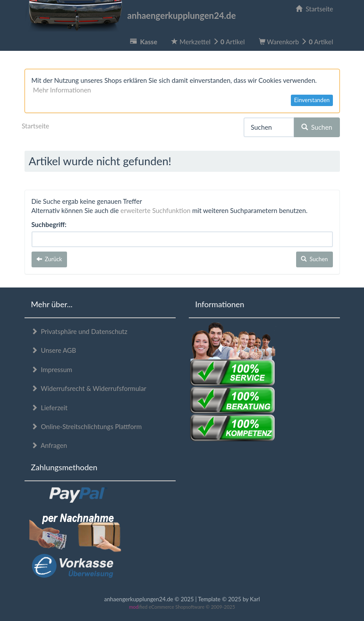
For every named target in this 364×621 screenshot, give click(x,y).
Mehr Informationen (62, 90)
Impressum (52, 369)
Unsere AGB (54, 350)
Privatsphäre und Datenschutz (79, 331)
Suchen (317, 127)
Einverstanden (312, 100)
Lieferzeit (49, 408)
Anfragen (49, 445)
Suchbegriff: (49, 224)
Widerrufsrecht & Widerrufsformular (89, 388)
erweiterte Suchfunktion (155, 210)
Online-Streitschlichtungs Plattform (87, 426)
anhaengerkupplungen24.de (130, 15)
